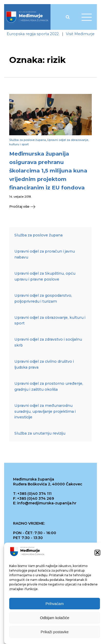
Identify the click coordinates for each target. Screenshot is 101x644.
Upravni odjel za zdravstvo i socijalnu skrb (48, 342)
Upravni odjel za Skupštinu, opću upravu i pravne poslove (45, 276)
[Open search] (68, 17)
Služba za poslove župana (28, 140)
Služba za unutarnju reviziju (40, 433)
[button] (97, 553)
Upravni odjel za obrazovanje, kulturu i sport (50, 320)
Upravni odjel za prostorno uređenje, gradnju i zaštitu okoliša (49, 386)
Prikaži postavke (54, 632)
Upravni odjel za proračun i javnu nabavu (45, 254)
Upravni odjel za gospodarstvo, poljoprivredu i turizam (43, 298)
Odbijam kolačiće (55, 618)
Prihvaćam (55, 604)
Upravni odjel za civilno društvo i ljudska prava (44, 364)
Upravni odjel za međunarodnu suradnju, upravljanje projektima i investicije (45, 411)
